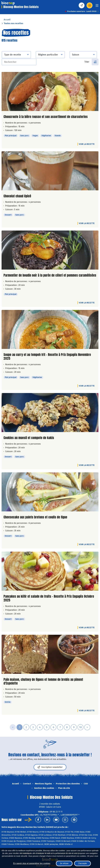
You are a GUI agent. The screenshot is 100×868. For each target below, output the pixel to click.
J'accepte (82, 863)
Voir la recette (87, 144)
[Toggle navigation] (97, 6)
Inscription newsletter (50, 767)
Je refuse (64, 863)
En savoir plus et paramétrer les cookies (32, 863)
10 (80, 727)
